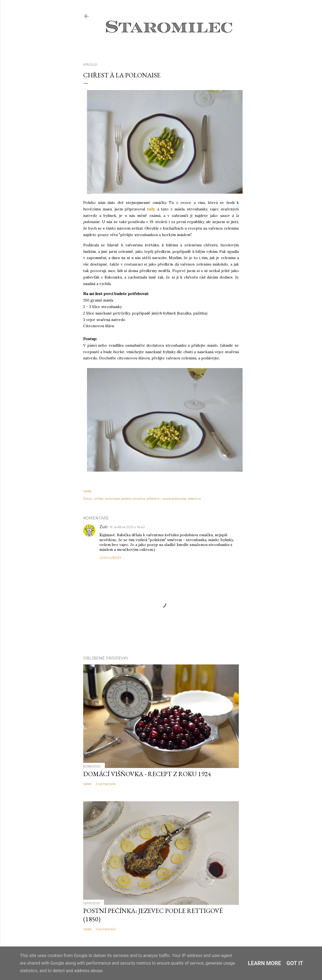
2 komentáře (106, 784)
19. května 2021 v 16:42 (127, 527)
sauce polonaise (174, 499)
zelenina (194, 499)
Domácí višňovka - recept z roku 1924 (147, 774)
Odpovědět (110, 558)
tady (151, 209)
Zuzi (103, 527)
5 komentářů (106, 929)
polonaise (112, 499)
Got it (295, 963)
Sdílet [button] (87, 491)
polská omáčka (133, 499)
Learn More (265, 963)
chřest (99, 499)
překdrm (154, 499)
